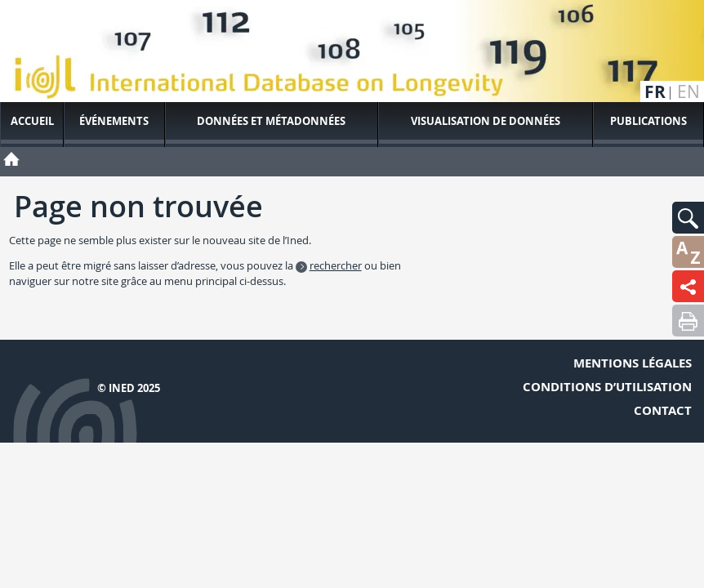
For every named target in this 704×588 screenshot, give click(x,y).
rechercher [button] (336, 265)
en (688, 92)
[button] (688, 218)
